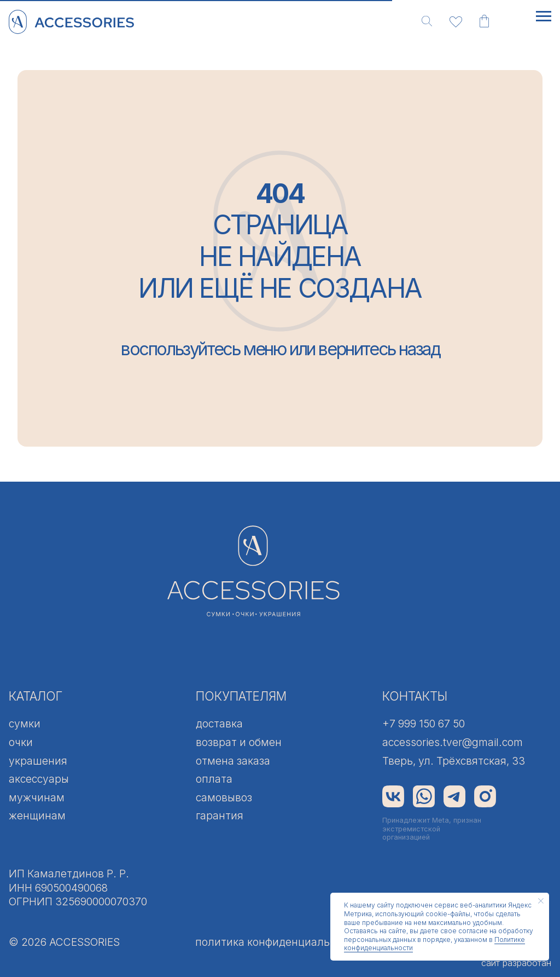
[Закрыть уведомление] (541, 901)
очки (21, 742)
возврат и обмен (239, 742)
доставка (219, 724)
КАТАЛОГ (36, 696)
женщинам (37, 816)
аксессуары (39, 779)
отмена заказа (233, 761)
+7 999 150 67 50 (424, 724)
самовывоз (224, 797)
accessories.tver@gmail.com (453, 742)
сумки (25, 724)
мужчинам (37, 797)
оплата (214, 779)
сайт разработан (516, 963)
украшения (38, 761)
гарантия (220, 816)
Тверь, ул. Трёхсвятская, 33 (454, 761)
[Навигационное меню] (544, 16)
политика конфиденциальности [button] (278, 942)
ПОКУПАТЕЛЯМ (241, 696)
